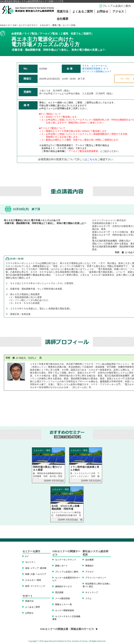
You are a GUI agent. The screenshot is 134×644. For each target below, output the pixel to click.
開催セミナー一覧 (64, 604)
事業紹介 (89, 566)
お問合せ (103, 11)
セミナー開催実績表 (65, 610)
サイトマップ (92, 592)
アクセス (118, 11)
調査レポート (61, 566)
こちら (91, 159)
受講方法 (63, 11)
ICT (27, 556)
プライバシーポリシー (96, 578)
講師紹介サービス (64, 586)
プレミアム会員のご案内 (117, 6)
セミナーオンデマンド (66, 560)
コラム (88, 598)
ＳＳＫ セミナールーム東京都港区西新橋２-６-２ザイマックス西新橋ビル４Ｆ (97, 69)
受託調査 (59, 592)
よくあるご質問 (83, 11)
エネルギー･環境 (33, 580)
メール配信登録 (62, 598)
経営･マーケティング (35, 586)
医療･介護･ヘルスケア (36, 574)
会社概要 (63, 19)
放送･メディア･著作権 (36, 568)
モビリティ (30, 562)
